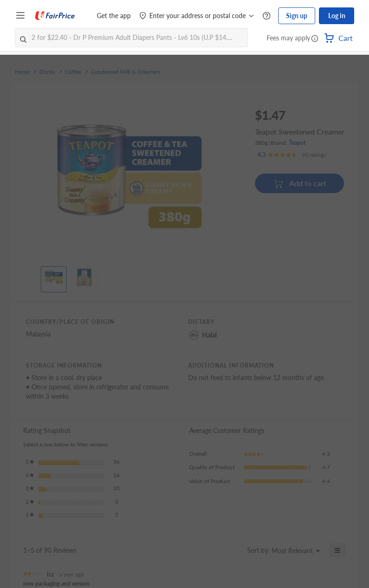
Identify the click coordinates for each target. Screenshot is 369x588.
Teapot (297, 143)
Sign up (297, 16)
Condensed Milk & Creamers (126, 72)
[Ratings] (292, 155)
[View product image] (54, 277)
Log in (337, 16)
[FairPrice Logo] (55, 16)
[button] (315, 39)
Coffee (73, 72)
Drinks (47, 72)
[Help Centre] (267, 16)
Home (22, 72)
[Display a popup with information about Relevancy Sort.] (234, 550)
